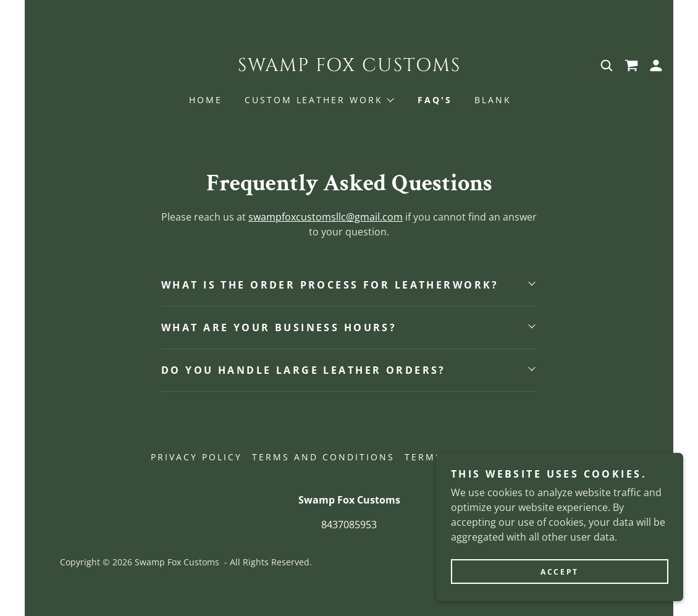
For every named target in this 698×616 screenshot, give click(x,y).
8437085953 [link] (349, 525)
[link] (349, 67)
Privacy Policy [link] (196, 457)
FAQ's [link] (435, 100)
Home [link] (206, 100)
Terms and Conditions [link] (323, 457)
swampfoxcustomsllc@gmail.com (326, 217)
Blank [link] (493, 100)
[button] (656, 65)
